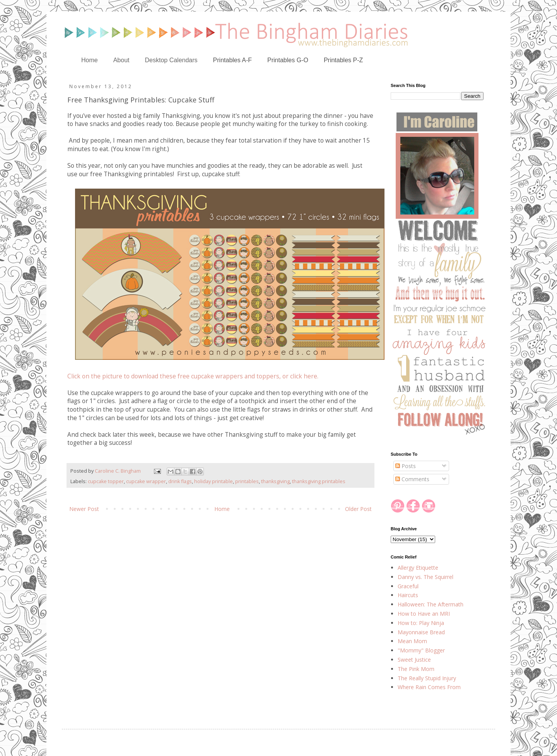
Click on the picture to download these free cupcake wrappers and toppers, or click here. (193, 376)
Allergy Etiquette (418, 568)
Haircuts (408, 595)
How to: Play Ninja (421, 623)
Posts (406, 466)
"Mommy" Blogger (421, 650)
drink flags (180, 481)
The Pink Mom (416, 669)
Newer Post (84, 509)
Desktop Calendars (171, 60)
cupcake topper (106, 481)
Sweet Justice (414, 660)
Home (90, 60)
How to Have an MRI (424, 614)
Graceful (408, 586)
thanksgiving (275, 481)
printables (247, 481)
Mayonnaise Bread (421, 632)
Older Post (358, 509)
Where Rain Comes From (429, 687)
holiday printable (214, 481)
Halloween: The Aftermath (431, 604)
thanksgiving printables (319, 481)
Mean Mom (412, 641)
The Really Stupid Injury (427, 678)
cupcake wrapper (146, 481)
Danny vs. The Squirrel (425, 577)
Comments (412, 479)
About (121, 60)
